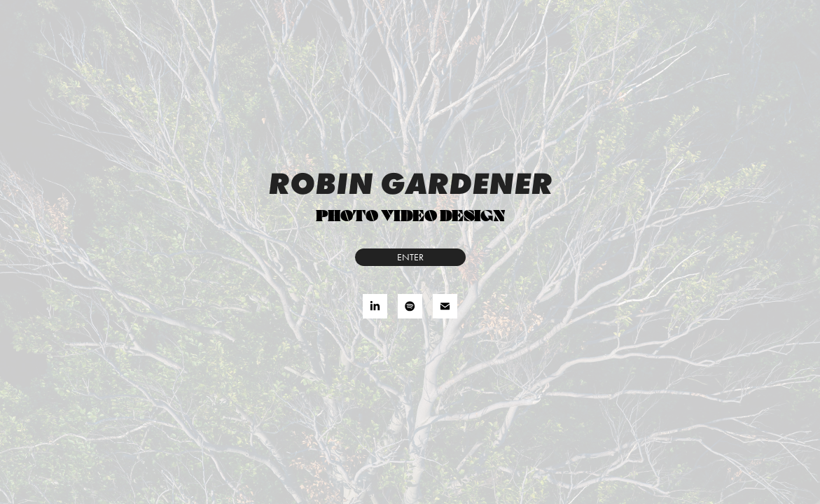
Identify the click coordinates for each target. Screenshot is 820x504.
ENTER (410, 257)
